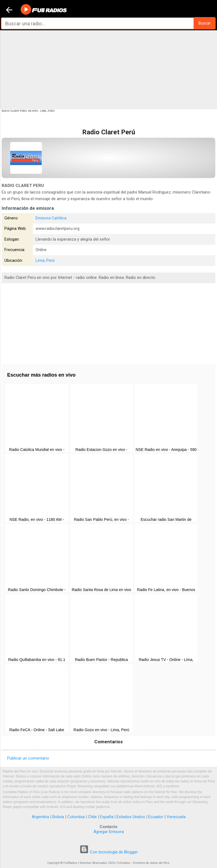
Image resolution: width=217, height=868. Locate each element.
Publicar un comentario (28, 758)
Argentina (40, 817)
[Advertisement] (108, 69)
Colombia (76, 817)
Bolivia (58, 817)
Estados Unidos (131, 817)
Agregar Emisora (109, 832)
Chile (92, 817)
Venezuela (176, 817)
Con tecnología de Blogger (109, 852)
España (107, 817)
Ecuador (156, 817)
